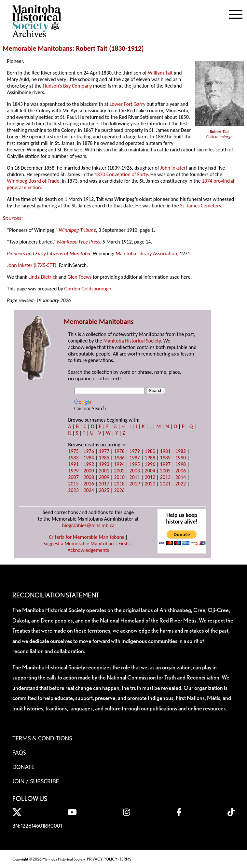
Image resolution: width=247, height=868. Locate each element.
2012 (150, 477)
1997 (165, 464)
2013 (165, 477)
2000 (89, 471)
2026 (119, 490)
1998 (181, 464)
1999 (73, 471)
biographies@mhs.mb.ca (88, 525)
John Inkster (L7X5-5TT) (32, 265)
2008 (89, 477)
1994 (119, 464)
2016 (89, 484)
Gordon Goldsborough (88, 289)
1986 (119, 458)
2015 (73, 484)
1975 (73, 451)
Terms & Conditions (42, 738)
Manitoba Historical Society (132, 341)
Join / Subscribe (36, 781)
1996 (150, 464)
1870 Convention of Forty (121, 174)
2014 (181, 477)
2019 (135, 484)
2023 (73, 490)
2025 (104, 490)
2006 (181, 471)
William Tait (160, 73)
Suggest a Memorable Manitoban (78, 544)
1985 (104, 458)
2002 (119, 471)
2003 (135, 471)
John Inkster (173, 168)
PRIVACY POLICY (102, 859)
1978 (119, 451)
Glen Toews (80, 277)
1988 (150, 458)
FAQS (19, 752)
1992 (89, 464)
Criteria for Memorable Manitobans (86, 537)
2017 (104, 484)
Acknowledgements (88, 550)
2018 (119, 484)
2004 (150, 471)
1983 (73, 458)
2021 (165, 484)
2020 (150, 484)
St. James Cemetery (200, 206)
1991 (73, 464)
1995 (135, 464)
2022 (181, 484)
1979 (135, 451)
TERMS (125, 859)
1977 (104, 451)
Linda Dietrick (43, 277)
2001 (104, 471)
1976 (89, 451)
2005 (165, 471)
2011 (135, 477)
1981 (165, 451)
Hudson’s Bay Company (67, 86)
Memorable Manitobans (38, 49)
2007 (73, 477)
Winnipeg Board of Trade (33, 181)
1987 (135, 458)
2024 (89, 490)
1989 (165, 458)
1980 (150, 451)
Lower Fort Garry (128, 104)
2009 (104, 477)
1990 (181, 458)
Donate (23, 767)
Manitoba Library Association (146, 253)
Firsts (124, 544)
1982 (181, 451)
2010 (119, 477)
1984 (89, 458)
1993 (104, 464)
